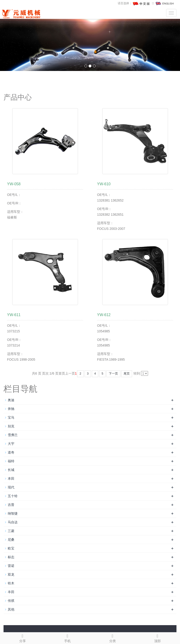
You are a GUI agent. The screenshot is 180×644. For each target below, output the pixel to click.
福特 (11, 461)
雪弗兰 (13, 435)
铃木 (11, 583)
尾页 (127, 374)
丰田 (11, 592)
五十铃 (13, 496)
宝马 (11, 417)
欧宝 (11, 548)
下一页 (113, 374)
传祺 (11, 601)
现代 (11, 487)
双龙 (11, 574)
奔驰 (11, 409)
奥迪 (11, 400)
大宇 (11, 444)
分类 (113, 638)
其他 (11, 609)
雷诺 (11, 566)
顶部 (158, 638)
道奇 (11, 452)
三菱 (11, 531)
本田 (11, 479)
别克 (11, 426)
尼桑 (11, 540)
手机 (68, 638)
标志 (11, 557)
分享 (23, 638)
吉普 (11, 505)
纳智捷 (13, 513)
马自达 (13, 522)
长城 (11, 470)
